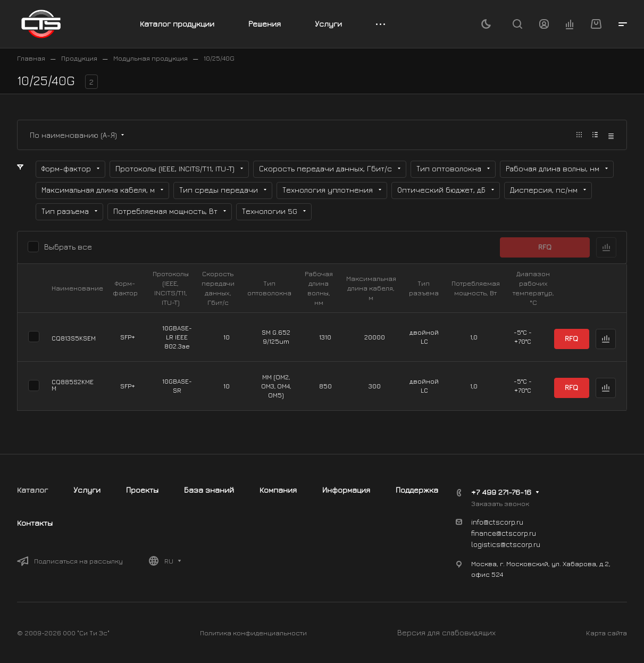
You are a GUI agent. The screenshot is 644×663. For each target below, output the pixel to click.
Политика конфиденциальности (253, 633)
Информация (346, 490)
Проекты (142, 490)
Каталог (32, 490)
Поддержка (417, 490)
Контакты (35, 523)
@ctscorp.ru (520, 544)
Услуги (87, 490)
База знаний (209, 490)
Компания (278, 490)
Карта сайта (607, 633)
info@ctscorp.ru (497, 522)
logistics (486, 544)
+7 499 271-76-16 (501, 492)
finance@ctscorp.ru (504, 533)
